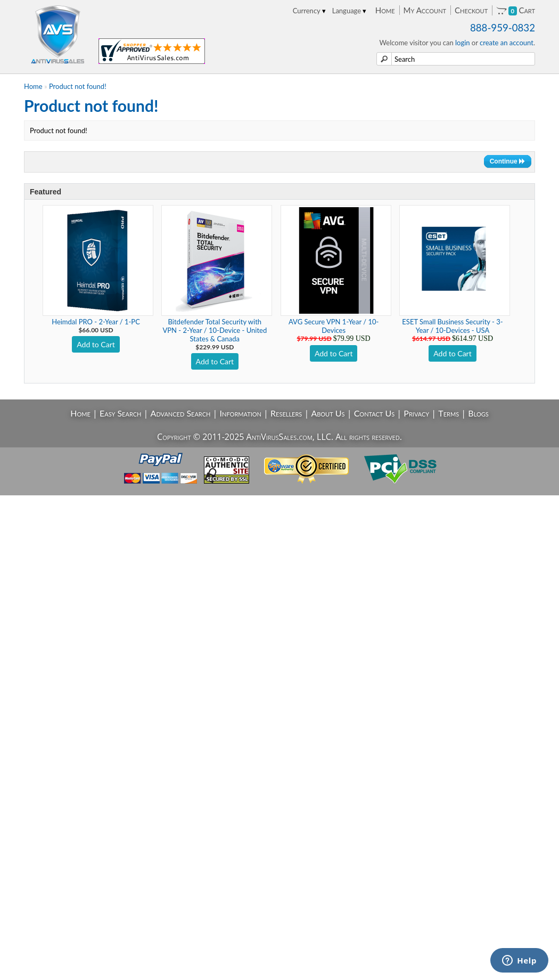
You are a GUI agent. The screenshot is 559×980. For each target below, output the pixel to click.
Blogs (478, 413)
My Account (425, 10)
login (463, 43)
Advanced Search (181, 413)
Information (241, 413)
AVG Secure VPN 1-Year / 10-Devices (334, 326)
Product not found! (78, 86)
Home (385, 10)
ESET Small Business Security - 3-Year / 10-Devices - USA (452, 326)
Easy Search (121, 413)
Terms (449, 413)
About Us (328, 413)
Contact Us (375, 413)
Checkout (471, 10)
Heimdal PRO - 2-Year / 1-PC (96, 322)
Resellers (286, 413)
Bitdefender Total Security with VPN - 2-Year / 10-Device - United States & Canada (215, 330)
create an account (507, 43)
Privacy (416, 413)
